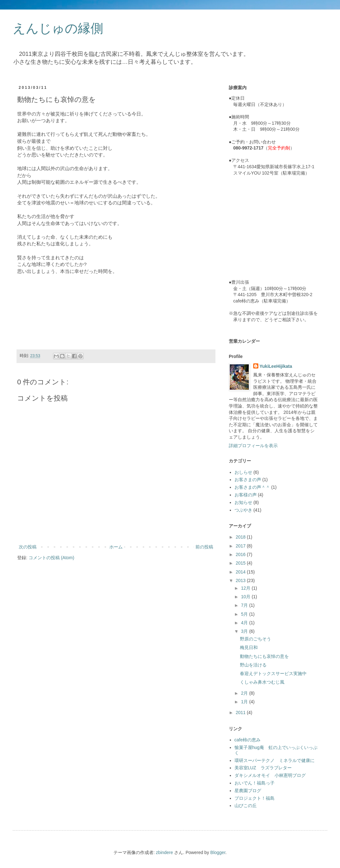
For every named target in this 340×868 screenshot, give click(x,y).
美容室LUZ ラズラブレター (263, 768)
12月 (246, 588)
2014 (241, 572)
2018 (241, 537)
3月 (245, 631)
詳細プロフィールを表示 (253, 446)
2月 (245, 693)
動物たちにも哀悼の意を (264, 656)
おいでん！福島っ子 (255, 783)
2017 (241, 546)
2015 (241, 563)
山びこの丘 (246, 805)
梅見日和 (249, 647)
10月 (246, 597)
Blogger (218, 852)
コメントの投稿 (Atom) (51, 558)
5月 (245, 614)
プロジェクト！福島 (255, 798)
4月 (245, 623)
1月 (245, 702)
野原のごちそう (255, 639)
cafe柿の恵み (248, 740)
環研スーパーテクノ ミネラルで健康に (275, 760)
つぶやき (243, 510)
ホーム (116, 547)
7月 (245, 605)
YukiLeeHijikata (276, 366)
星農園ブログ (248, 791)
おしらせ (243, 472)
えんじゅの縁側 (58, 28)
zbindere (165, 852)
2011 (241, 712)
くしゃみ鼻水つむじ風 (262, 682)
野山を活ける (253, 665)
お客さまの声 (248, 480)
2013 (241, 580)
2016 (241, 554)
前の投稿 (204, 547)
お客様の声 (246, 495)
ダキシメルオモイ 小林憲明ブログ (270, 775)
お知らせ (243, 502)
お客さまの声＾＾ (252, 487)
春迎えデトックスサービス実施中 (273, 673)
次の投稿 (28, 547)
